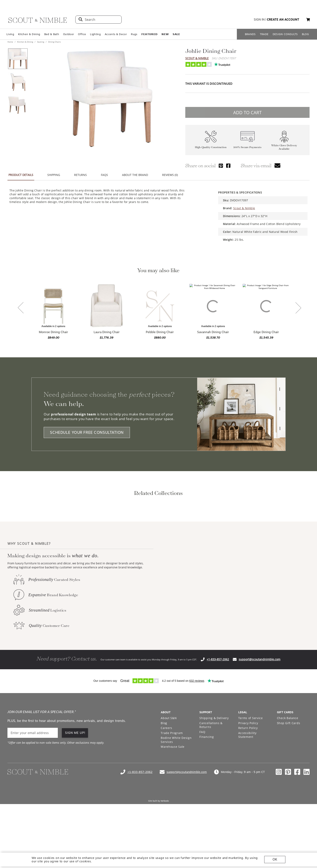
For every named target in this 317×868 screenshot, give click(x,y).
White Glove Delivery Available (284, 147)
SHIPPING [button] (54, 175)
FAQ (202, 785)
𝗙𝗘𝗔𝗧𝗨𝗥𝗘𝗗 (150, 34)
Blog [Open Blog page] (164, 776)
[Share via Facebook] (228, 166)
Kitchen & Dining (29, 34)
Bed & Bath (52, 34)
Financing (207, 790)
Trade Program (172, 786)
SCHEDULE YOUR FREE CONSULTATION (87, 432)
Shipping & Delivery (214, 771)
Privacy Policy (248, 776)
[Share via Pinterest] (221, 166)
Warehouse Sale (173, 800)
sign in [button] (259, 20)
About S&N (169, 771)
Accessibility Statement (247, 788)
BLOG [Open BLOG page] (305, 34)
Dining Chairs (54, 42)
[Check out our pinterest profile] (288, 825)
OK (275, 859)
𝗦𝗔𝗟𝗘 (176, 34)
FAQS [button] (104, 175)
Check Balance (288, 771)
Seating (41, 42)
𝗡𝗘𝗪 (165, 34)
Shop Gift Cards (289, 776)
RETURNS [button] (80, 175)
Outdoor (68, 34)
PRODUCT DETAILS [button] (21, 175)
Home (11, 42)
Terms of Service (251, 771)
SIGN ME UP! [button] (75, 786)
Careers (166, 781)
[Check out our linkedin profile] (307, 825)
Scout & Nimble (197, 58)
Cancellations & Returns (211, 779)
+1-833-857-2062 (218, 713)
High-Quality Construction (211, 147)
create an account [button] (283, 20)
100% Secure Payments (247, 147)
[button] (308, 20)
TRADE (264, 34)
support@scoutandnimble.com (260, 713)
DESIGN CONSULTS (285, 34)
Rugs (134, 34)
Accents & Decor (116, 34)
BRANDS (250, 34)
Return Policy (248, 781)
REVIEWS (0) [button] (170, 175)
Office (82, 34)
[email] (33, 786)
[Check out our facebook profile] (297, 825)
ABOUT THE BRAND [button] (135, 175)
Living (10, 34)
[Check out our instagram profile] (279, 825)
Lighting (95, 34)
